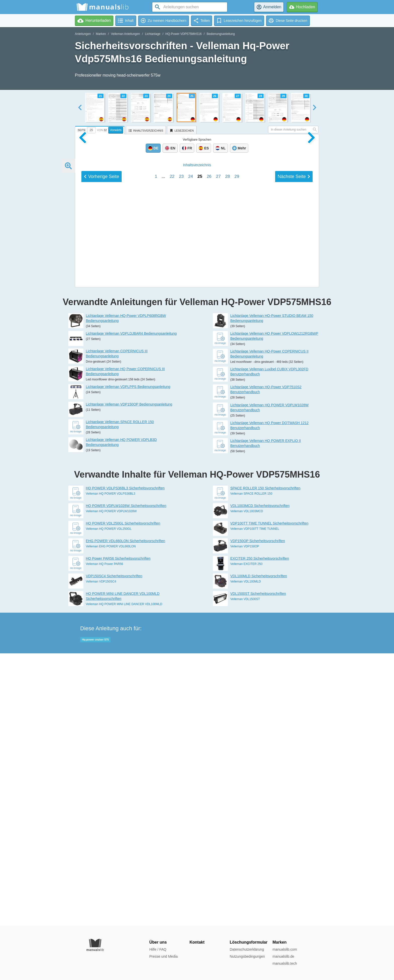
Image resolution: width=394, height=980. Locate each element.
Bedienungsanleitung (221, 34)
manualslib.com (285, 949)
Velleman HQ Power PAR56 (105, 836)
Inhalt (197, 516)
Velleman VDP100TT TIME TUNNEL (255, 801)
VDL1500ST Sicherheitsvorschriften (258, 866)
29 (237, 527)
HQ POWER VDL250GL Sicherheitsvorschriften (123, 796)
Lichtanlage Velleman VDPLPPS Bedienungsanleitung (128, 659)
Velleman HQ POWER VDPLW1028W (111, 784)
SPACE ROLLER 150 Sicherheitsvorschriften (265, 761)
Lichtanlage (153, 34)
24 (191, 527)
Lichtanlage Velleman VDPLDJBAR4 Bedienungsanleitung (131, 606)
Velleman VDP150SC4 (101, 854)
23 (181, 527)
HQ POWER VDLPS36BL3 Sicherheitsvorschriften (125, 761)
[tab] (100, 129)
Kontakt (197, 942)
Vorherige (102, 527)
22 (172, 527)
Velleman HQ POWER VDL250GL (109, 801)
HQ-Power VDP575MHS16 (183, 34)
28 (228, 527)
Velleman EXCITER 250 (247, 836)
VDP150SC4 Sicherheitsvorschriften (114, 848)
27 (218, 527)
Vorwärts (116, 130)
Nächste (294, 527)
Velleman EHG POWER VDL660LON (111, 819)
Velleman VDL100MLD (246, 854)
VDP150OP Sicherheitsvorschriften (258, 813)
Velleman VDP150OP (245, 819)
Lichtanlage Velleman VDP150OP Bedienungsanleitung (129, 677)
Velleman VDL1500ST (245, 872)
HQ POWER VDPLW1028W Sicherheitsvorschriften (126, 778)
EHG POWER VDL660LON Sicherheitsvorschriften (126, 813)
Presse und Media (163, 956)
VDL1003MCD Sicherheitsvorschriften (260, 778)
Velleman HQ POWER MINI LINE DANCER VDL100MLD (124, 877)
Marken (101, 34)
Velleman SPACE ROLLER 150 (251, 766)
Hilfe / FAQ (158, 949)
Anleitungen (83, 34)
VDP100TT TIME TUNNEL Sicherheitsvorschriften (269, 796)
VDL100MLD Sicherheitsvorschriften (259, 848)
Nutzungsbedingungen (247, 956)
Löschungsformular (249, 942)
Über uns (158, 942)
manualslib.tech (285, 963)
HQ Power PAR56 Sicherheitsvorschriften (118, 831)
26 (209, 527)
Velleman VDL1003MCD (247, 784)
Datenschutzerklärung (247, 949)
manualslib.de (283, 956)
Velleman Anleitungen (125, 34)
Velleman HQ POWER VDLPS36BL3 (111, 766)
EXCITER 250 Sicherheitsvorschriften (260, 831)
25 (200, 527)
